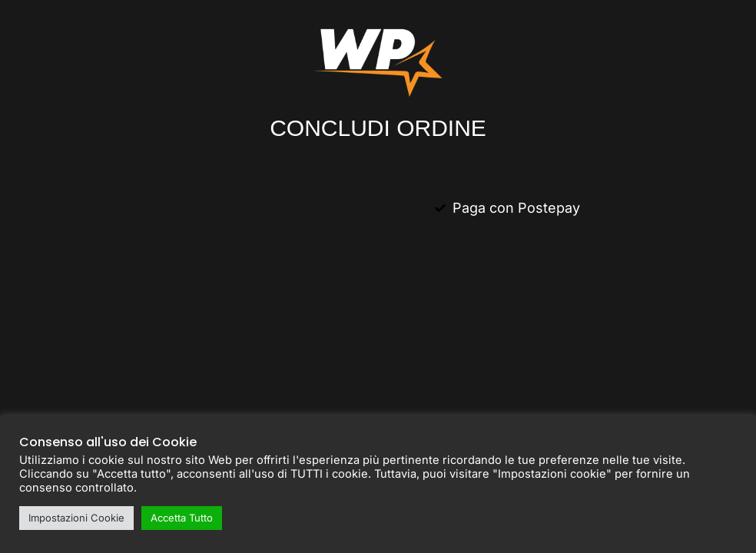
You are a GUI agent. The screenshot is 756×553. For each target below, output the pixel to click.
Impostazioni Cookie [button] (76, 518)
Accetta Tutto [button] (182, 518)
